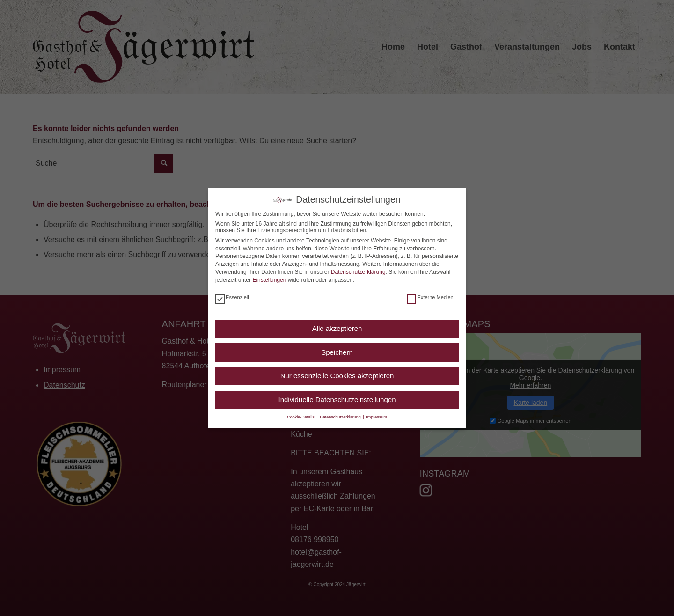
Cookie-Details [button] (301, 417)
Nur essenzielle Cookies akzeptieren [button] (337, 376)
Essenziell (232, 297)
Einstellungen (269, 280)
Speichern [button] (337, 352)
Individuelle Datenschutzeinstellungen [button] (337, 400)
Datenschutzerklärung (358, 272)
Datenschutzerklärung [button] (341, 417)
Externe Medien (430, 297)
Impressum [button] (377, 417)
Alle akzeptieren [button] (337, 328)
